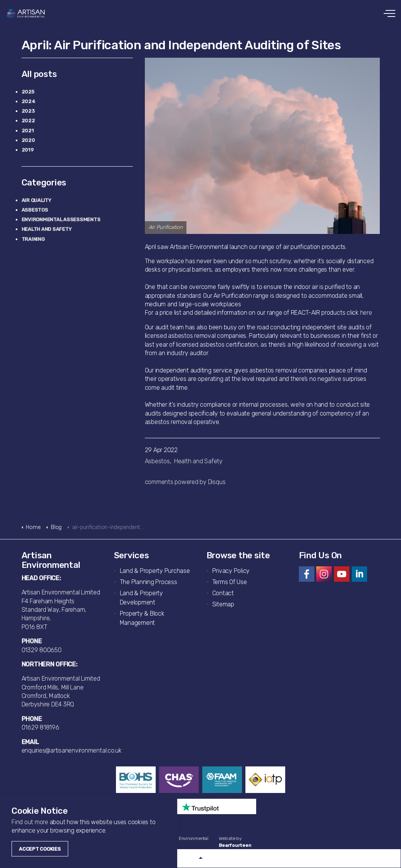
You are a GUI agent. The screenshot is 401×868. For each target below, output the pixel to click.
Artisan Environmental (26, 13)
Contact (223, 593)
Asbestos (157, 461)
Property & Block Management (142, 618)
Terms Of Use (230, 582)
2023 (28, 111)
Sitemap (223, 604)
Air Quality (36, 200)
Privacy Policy (231, 571)
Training (33, 239)
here (366, 313)
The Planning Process (148, 582)
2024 (29, 101)
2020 (28, 140)
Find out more (30, 822)
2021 (28, 131)
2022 (28, 121)
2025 (28, 92)
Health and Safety (198, 461)
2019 (28, 150)
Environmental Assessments (61, 220)
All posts (39, 74)
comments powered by (185, 482)
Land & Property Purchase (155, 571)
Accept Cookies (40, 849)
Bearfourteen (235, 845)
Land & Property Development (141, 598)
